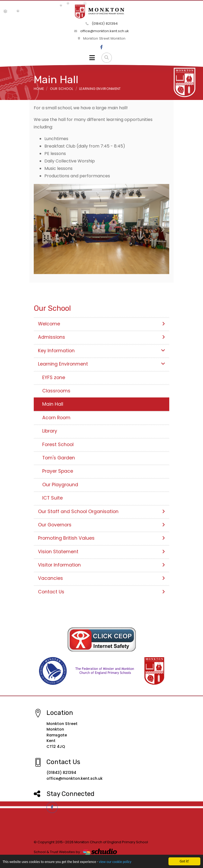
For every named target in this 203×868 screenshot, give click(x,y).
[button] (41, 229)
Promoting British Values (101, 538)
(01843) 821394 (102, 24)
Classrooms (56, 391)
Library (50, 431)
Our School (62, 89)
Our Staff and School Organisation (101, 511)
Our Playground (60, 485)
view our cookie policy (115, 862)
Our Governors (101, 525)
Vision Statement (101, 552)
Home (39, 89)
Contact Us (101, 592)
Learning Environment (100, 89)
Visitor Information (101, 565)
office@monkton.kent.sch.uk (101, 31)
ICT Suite (52, 498)
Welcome (101, 324)
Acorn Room (56, 418)
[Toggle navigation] (92, 58)
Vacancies (101, 578)
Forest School (58, 445)
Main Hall (53, 404)
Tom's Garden (59, 458)
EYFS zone (54, 378)
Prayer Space (58, 471)
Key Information (101, 351)
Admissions (101, 337)
